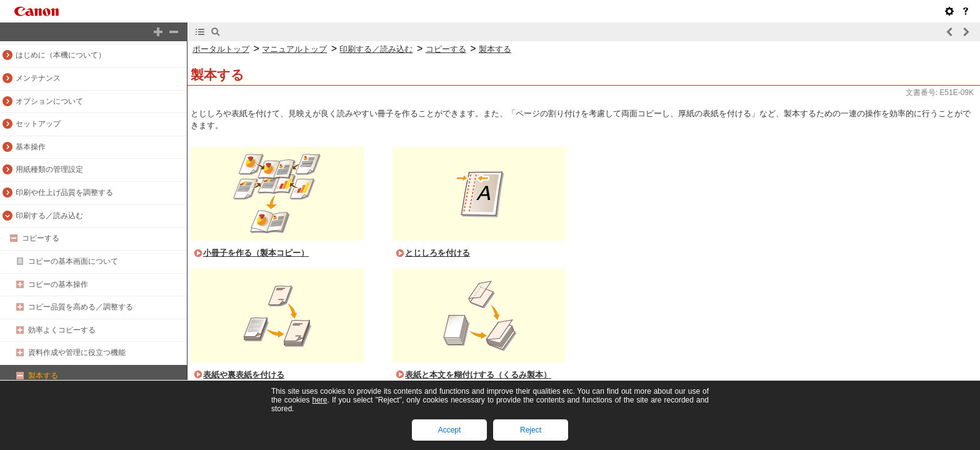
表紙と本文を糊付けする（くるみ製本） (478, 375)
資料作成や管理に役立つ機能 (77, 352)
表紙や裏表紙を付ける (244, 375)
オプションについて (49, 101)
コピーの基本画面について (73, 261)
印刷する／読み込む (49, 216)
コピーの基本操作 (58, 284)
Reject (531, 430)
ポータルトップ (221, 49)
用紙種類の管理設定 (49, 169)
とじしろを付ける (437, 253)
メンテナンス (38, 78)
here (319, 400)
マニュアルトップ (294, 49)
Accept (450, 430)
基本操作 (31, 147)
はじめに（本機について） (61, 55)
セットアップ (38, 124)
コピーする (41, 238)
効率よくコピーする (62, 330)
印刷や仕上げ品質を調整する (64, 192)
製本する (43, 376)
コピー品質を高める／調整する (81, 307)
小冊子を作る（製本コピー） (256, 253)
